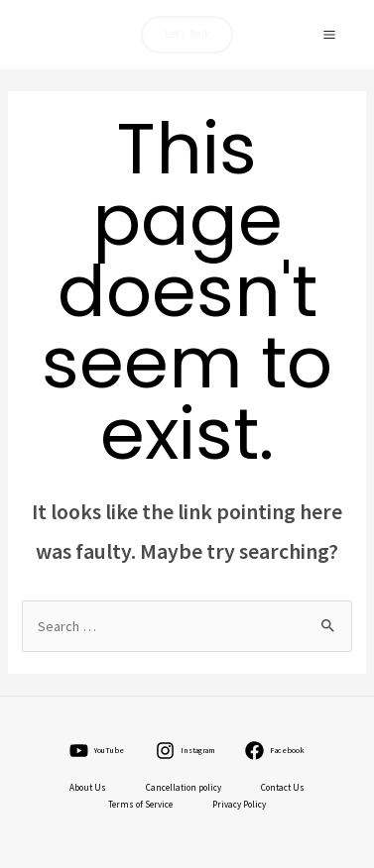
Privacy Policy (239, 804)
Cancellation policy (184, 787)
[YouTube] (97, 751)
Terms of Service (140, 804)
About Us (88, 787)
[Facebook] (275, 751)
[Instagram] (185, 751)
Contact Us (283, 787)
